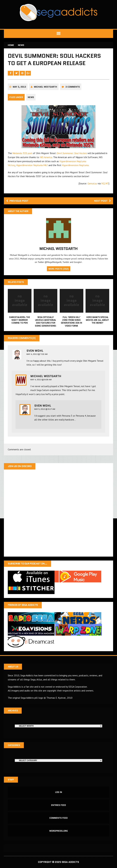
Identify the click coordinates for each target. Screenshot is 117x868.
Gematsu (92, 183)
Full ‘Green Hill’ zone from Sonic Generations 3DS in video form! (71, 321)
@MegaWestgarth (53, 262)
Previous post (17, 201)
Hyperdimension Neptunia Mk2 (32, 165)
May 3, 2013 (19, 87)
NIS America (46, 157)
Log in (59, 792)
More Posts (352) (59, 269)
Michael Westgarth (45, 87)
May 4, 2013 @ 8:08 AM (41, 380)
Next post (102, 201)
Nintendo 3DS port (22, 153)
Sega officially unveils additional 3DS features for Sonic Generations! (45, 321)
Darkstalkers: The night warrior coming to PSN (20, 320)
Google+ (78, 262)
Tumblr (66, 262)
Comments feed (58, 818)
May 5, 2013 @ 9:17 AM (45, 409)
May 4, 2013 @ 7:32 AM (37, 354)
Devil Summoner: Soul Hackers (72, 153)
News (31, 97)
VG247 (105, 183)
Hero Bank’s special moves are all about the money (97, 320)
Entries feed (58, 805)
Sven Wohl (35, 351)
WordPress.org (58, 831)
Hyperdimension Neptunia (75, 165)
